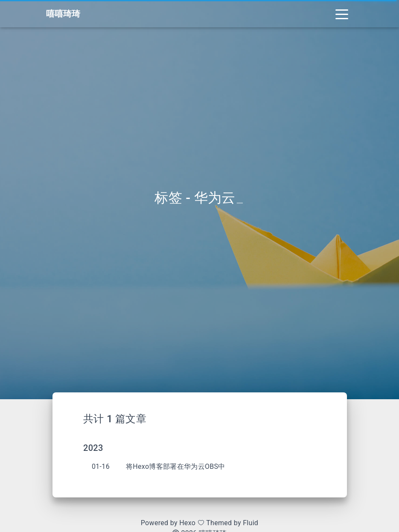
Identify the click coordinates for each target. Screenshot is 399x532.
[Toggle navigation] (342, 14)
